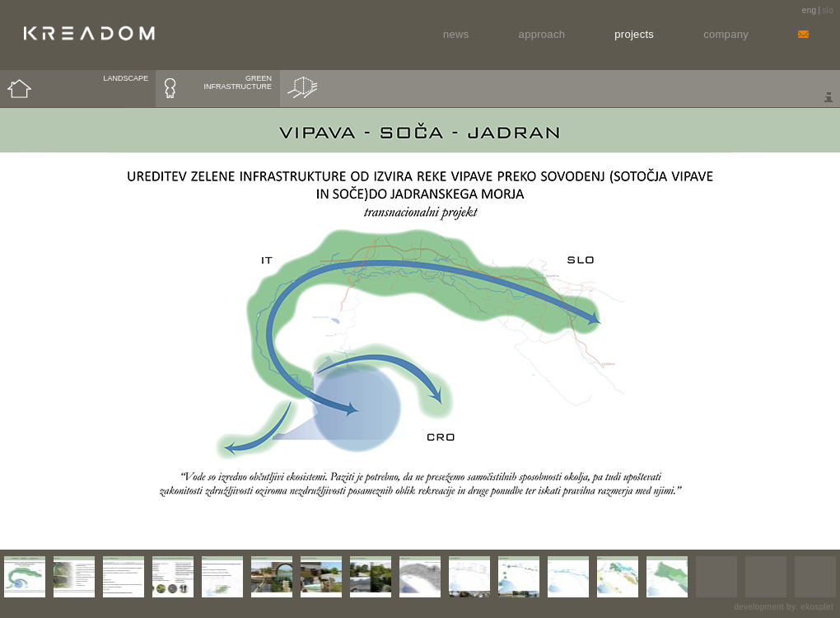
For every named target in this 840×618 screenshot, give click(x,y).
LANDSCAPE (126, 78)
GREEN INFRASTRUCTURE (238, 82)
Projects (634, 34)
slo (828, 10)
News (456, 34)
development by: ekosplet (784, 607)
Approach (542, 34)
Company (726, 34)
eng (810, 10)
